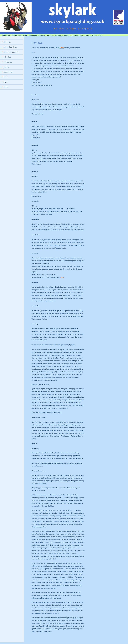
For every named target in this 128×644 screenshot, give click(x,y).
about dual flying (20, 35)
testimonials (77, 35)
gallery (67, 35)
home (100, 35)
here (63, 277)
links (87, 35)
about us (6, 35)
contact (58, 35)
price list (7, 57)
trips (94, 35)
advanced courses (37, 35)
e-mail (62, 48)
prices (50, 35)
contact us (8, 62)
